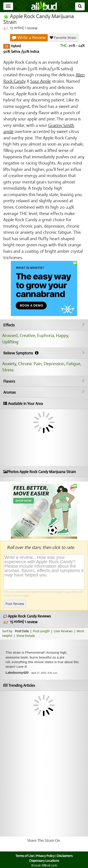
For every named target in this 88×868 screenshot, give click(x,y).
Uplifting (10, 342)
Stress (8, 370)
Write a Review (29, 38)
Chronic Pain (30, 364)
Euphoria (46, 336)
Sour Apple (41, 81)
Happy (62, 336)
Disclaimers (65, 856)
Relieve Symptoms (44, 353)
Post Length (41, 631)
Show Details (26, 636)
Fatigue (73, 364)
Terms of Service (13, 596)
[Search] (80, 6)
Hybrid (15, 46)
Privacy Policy (70, 592)
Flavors (44, 381)
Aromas (44, 392)
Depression (54, 364)
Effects (44, 325)
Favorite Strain (63, 38)
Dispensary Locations (44, 861)
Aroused (10, 336)
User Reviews (63, 631)
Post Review (15, 604)
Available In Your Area (23, 404)
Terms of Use (25, 856)
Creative (27, 336)
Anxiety (9, 364)
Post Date (22, 631)
